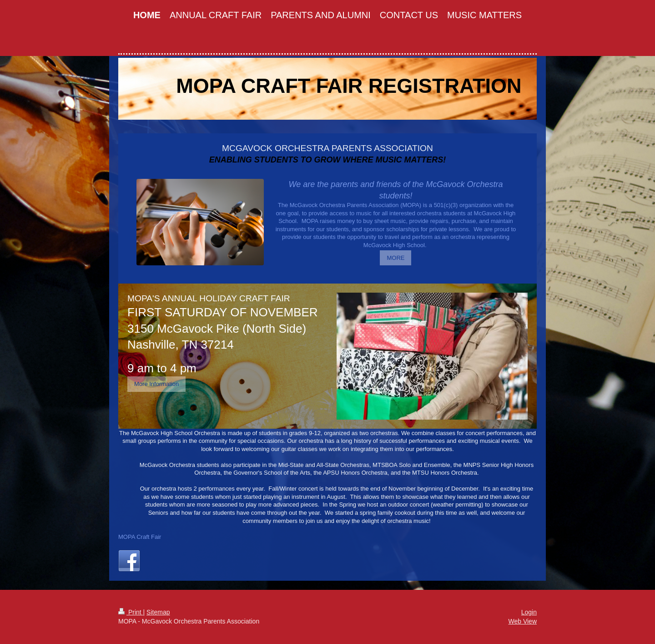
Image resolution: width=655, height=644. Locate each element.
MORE (396, 258)
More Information (156, 384)
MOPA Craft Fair (140, 537)
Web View (522, 621)
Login (529, 612)
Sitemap (158, 612)
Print (131, 612)
